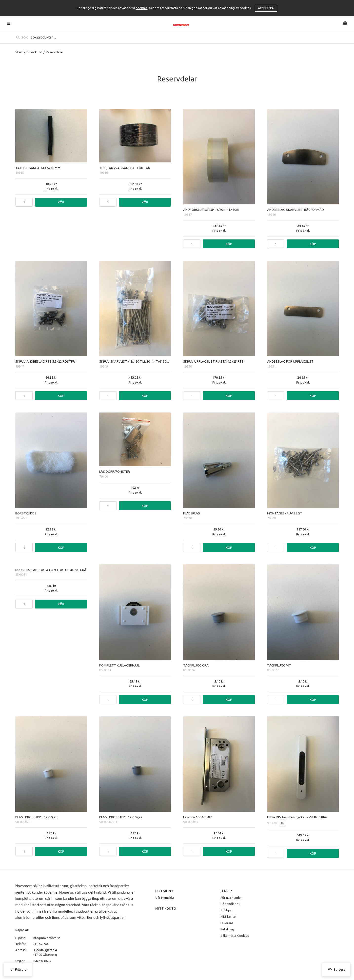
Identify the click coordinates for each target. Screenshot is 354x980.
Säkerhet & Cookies (235, 936)
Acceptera (266, 8)
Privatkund (34, 52)
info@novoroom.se (47, 938)
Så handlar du (230, 904)
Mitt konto (228, 917)
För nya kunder (231, 898)
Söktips (226, 910)
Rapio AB (22, 930)
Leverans (227, 923)
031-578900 (41, 944)
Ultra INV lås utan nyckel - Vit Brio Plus (297, 817)
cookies (141, 8)
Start (19, 52)
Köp (61, 202)
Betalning (227, 929)
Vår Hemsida (165, 898)
